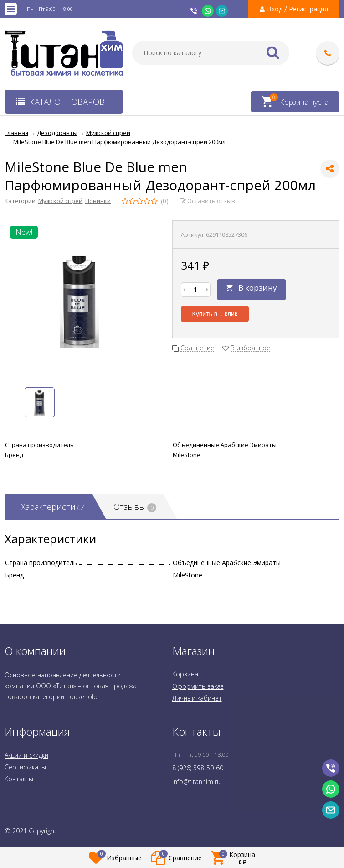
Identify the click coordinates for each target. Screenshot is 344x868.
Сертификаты (25, 767)
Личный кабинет (197, 698)
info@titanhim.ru (196, 782)
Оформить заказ (198, 686)
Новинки (98, 201)
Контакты (19, 779)
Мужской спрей (60, 201)
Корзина (185, 674)
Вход (275, 9)
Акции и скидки (26, 755)
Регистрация (308, 9)
